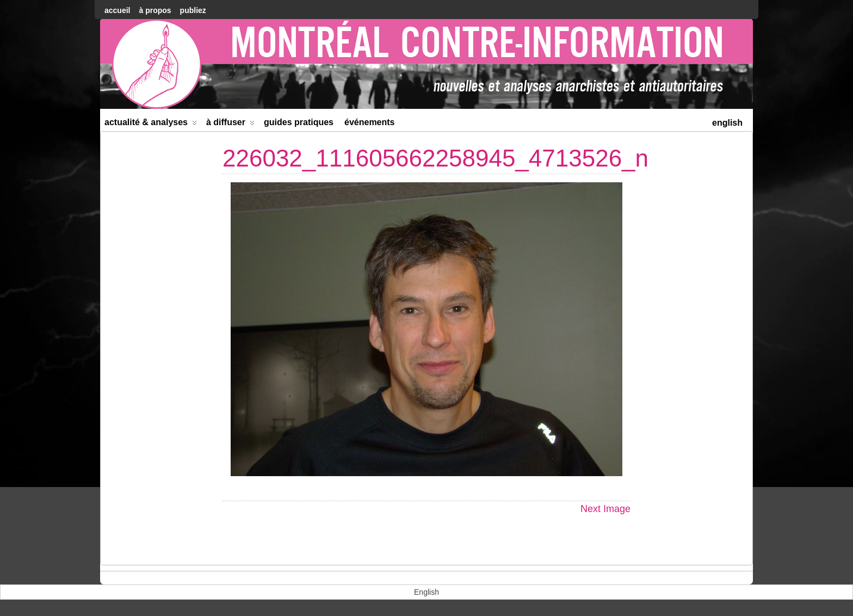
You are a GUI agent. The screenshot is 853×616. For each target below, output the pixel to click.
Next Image (605, 509)
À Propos (155, 10)
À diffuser (230, 124)
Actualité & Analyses (151, 124)
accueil (117, 10)
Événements (370, 122)
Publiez (193, 10)
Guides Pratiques (299, 122)
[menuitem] (727, 122)
